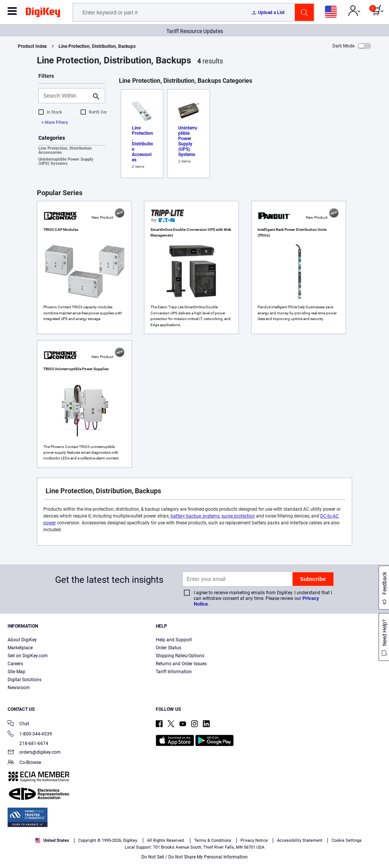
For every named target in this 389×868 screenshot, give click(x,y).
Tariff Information (174, 672)
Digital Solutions (25, 680)
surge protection (238, 516)
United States (52, 840)
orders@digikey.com (34, 753)
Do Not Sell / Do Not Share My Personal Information (194, 857)
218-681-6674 (28, 743)
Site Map (17, 672)
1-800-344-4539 (30, 735)
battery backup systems (195, 516)
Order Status (168, 648)
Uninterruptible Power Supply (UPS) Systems (66, 161)
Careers (15, 664)
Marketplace (20, 648)
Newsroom (19, 688)
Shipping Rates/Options (180, 656)
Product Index (32, 46)
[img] (43, 14)
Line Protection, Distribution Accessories (65, 150)
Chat (18, 724)
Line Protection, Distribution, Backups (97, 46)
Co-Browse (24, 763)
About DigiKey (22, 640)
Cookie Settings (347, 840)
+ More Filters (55, 122)
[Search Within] (66, 96)
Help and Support (174, 640)
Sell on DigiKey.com (28, 656)
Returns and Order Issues (181, 664)
